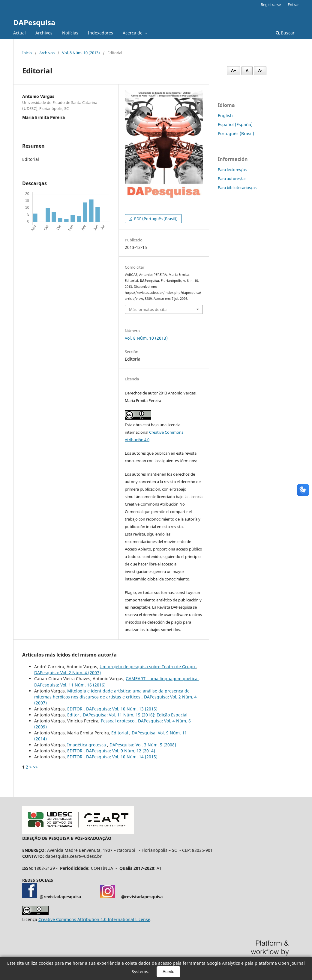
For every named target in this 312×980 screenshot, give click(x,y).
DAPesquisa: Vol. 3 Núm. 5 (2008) (143, 745)
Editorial (120, 733)
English (225, 115)
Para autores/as (232, 179)
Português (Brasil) (236, 133)
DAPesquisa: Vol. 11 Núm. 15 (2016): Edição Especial (135, 715)
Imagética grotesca (87, 745)
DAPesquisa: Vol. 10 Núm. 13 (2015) (122, 709)
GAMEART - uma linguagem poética (162, 679)
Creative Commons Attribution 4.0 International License (94, 919)
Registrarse (271, 4)
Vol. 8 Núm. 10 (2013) (81, 53)
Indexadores (100, 33)
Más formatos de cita (148, 309)
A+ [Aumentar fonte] (234, 71)
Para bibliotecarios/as (237, 187)
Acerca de (133, 33)
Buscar (285, 33)
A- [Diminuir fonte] (260, 71)
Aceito (168, 972)
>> (35, 767)
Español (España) (235, 124)
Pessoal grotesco (118, 721)
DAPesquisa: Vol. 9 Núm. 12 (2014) (121, 751)
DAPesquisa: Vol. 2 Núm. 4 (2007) (67, 673)
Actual (19, 33)
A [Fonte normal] (247, 71)
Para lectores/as (232, 170)
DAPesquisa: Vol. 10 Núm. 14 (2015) (122, 757)
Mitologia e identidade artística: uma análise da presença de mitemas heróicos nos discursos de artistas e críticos (112, 694)
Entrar (293, 4)
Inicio (27, 53)
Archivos (44, 33)
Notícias (70, 33)
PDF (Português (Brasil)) (155, 219)
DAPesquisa (34, 22)
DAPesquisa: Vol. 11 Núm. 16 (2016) (70, 685)
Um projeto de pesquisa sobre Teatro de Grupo (148, 667)
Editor (74, 715)
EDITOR (75, 709)
